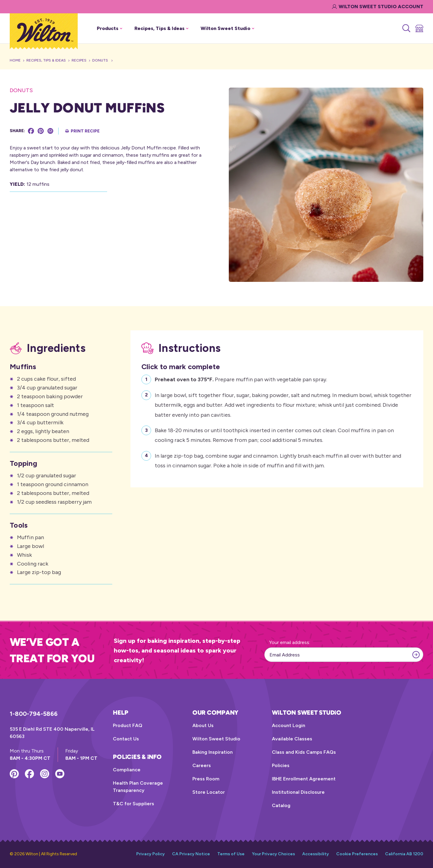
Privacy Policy (151, 854)
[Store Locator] (419, 28)
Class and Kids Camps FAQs (304, 752)
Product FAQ (128, 725)
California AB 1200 (404, 854)
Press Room (206, 779)
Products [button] (110, 28)
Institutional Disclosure (298, 792)
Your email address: (290, 642)
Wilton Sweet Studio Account (378, 7)
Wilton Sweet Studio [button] (227, 28)
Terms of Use (231, 854)
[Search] (406, 28)
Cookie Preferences (357, 854)
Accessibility (316, 854)
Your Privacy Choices (273, 854)
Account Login (289, 725)
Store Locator (209, 792)
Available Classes (292, 739)
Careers (202, 765)
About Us (203, 725)
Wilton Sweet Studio (216, 739)
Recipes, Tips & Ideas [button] (161, 28)
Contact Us (126, 739)
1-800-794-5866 (34, 714)
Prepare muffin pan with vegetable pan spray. (241, 379)
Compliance (127, 770)
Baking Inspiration (213, 752)
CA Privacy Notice (191, 854)
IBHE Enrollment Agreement (304, 779)
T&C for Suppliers (134, 804)
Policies (281, 765)
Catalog (281, 805)
